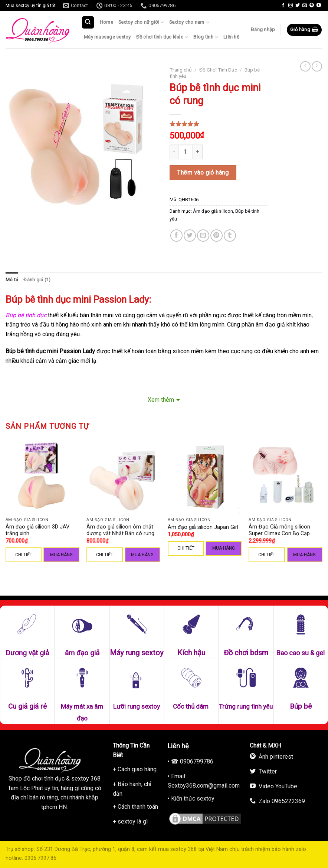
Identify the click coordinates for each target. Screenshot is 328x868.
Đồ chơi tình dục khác (162, 37)
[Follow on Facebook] (283, 6)
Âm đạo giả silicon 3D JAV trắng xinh (37, 530)
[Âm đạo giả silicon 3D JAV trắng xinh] (42, 477)
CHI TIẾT (24, 555)
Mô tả (12, 280)
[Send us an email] (305, 6)
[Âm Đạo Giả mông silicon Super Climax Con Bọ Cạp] (286, 477)
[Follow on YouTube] (319, 6)
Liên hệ (231, 37)
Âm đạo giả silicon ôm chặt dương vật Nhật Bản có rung (120, 530)
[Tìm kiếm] (88, 22)
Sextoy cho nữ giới (141, 22)
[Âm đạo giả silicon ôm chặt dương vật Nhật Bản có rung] (123, 477)
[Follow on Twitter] (298, 6)
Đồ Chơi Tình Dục (218, 70)
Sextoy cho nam (189, 22)
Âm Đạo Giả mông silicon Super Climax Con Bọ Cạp (279, 530)
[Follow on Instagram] (291, 6)
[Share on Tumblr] (230, 236)
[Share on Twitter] (190, 236)
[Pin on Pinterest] (217, 236)
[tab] (12, 280)
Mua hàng (61, 555)
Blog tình (206, 37)
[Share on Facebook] (176, 236)
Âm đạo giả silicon (213, 211)
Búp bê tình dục (27, 315)
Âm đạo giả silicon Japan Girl (203, 527)
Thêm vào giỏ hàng (203, 173)
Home (106, 22)
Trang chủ (181, 70)
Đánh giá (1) (37, 280)
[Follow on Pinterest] (312, 6)
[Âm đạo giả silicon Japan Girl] (205, 477)
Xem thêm (161, 400)
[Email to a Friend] (203, 236)
